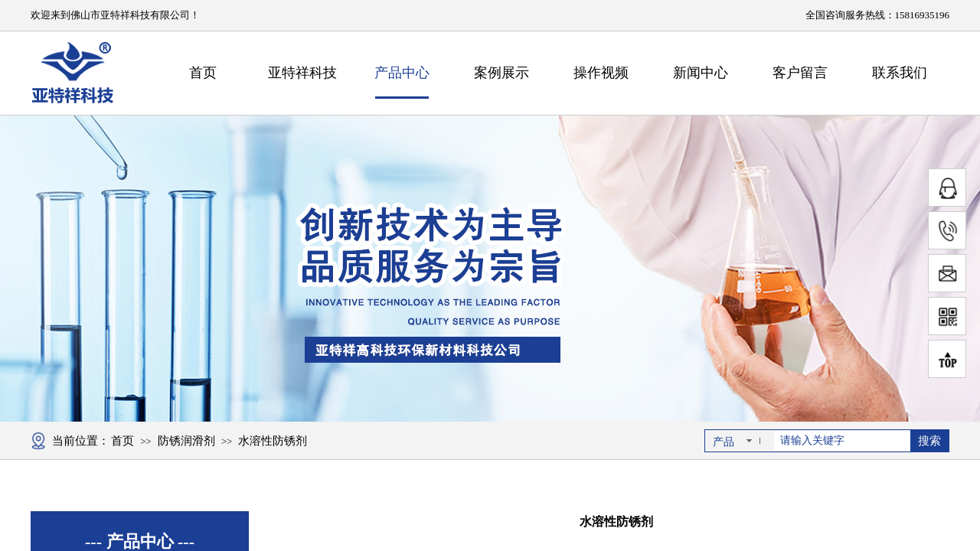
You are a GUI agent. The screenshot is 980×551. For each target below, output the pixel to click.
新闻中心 (701, 73)
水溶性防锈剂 (273, 441)
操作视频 (601, 73)
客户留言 (800, 73)
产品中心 (402, 73)
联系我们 (900, 73)
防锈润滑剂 (186, 441)
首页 (203, 73)
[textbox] (842, 441)
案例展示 (501, 73)
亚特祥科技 (302, 73)
